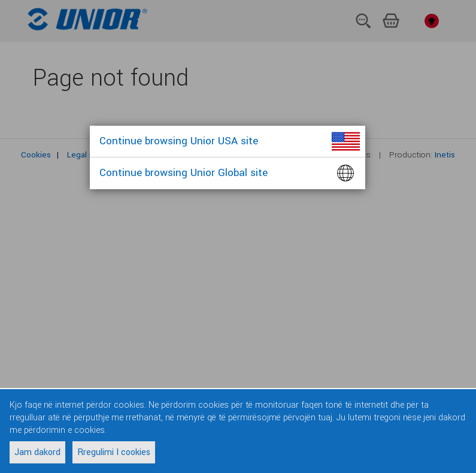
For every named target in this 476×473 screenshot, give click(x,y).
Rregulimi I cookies (114, 452)
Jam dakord (37, 452)
